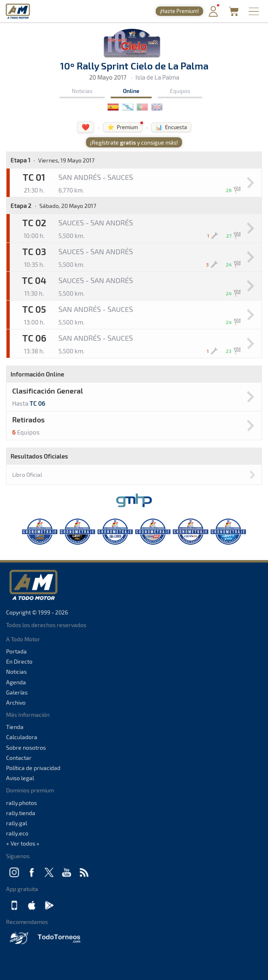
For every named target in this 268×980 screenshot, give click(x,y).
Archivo (16, 702)
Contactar (19, 758)
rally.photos (21, 803)
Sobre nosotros (26, 747)
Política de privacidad (33, 768)
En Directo (19, 661)
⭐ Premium (123, 127)
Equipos (180, 91)
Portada (16, 651)
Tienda (15, 727)
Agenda (16, 682)
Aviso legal (20, 778)
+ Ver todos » (23, 843)
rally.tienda (21, 813)
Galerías (17, 692)
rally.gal (17, 823)
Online (131, 91)
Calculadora (22, 737)
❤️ (86, 127)
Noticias (82, 91)
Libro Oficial (27, 475)
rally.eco (17, 833)
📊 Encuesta (171, 127)
